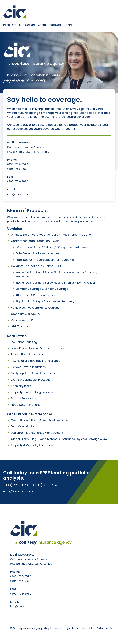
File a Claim (27, 25)
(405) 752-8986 (18, 182)
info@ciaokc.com (19, 194)
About (42, 25)
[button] (10, 25)
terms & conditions (85, 628)
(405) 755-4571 (17, 169)
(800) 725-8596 (18, 164)
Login (68, 25)
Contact (55, 25)
